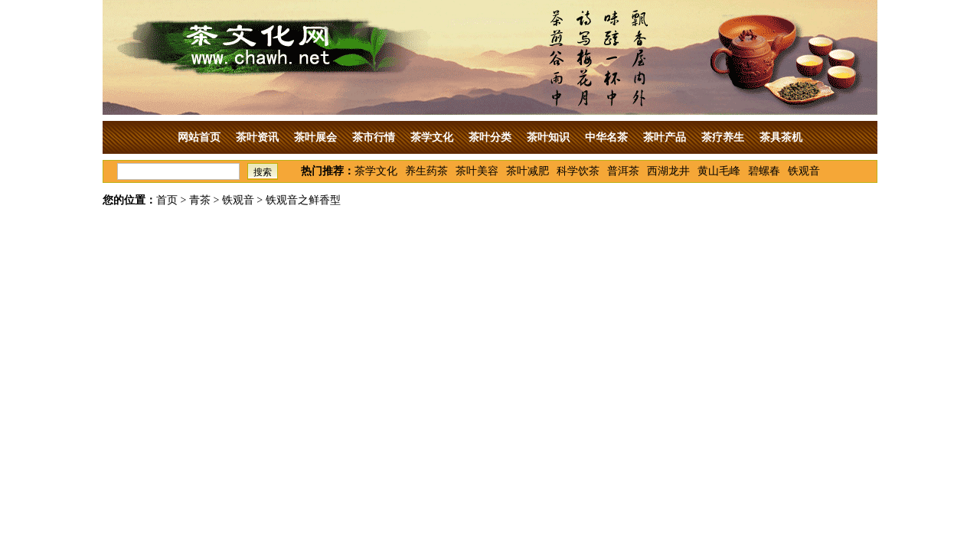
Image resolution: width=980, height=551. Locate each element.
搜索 (263, 172)
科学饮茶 (578, 171)
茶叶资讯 (257, 137)
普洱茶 (623, 171)
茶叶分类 (490, 137)
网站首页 (199, 137)
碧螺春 (764, 171)
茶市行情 (374, 137)
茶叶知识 (548, 137)
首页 (167, 200)
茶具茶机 (781, 137)
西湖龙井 (668, 171)
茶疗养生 (723, 137)
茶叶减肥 (528, 171)
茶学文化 (432, 137)
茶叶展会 (315, 137)
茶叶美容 (477, 171)
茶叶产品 (665, 137)
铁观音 (804, 171)
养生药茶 (426, 171)
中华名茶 (606, 137)
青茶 (200, 200)
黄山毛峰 (719, 171)
